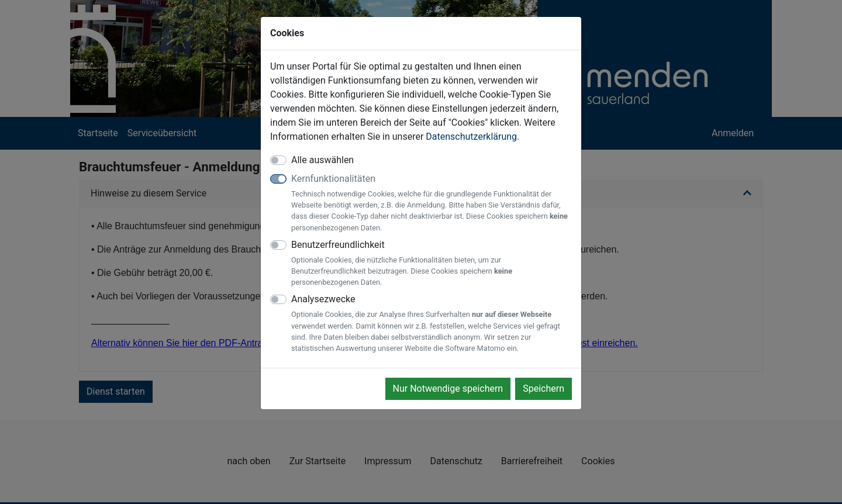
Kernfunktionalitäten (432, 203)
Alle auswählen (322, 160)
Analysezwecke (432, 324)
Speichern (543, 389)
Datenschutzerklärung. (472, 137)
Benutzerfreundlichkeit (432, 264)
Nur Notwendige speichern (448, 389)
